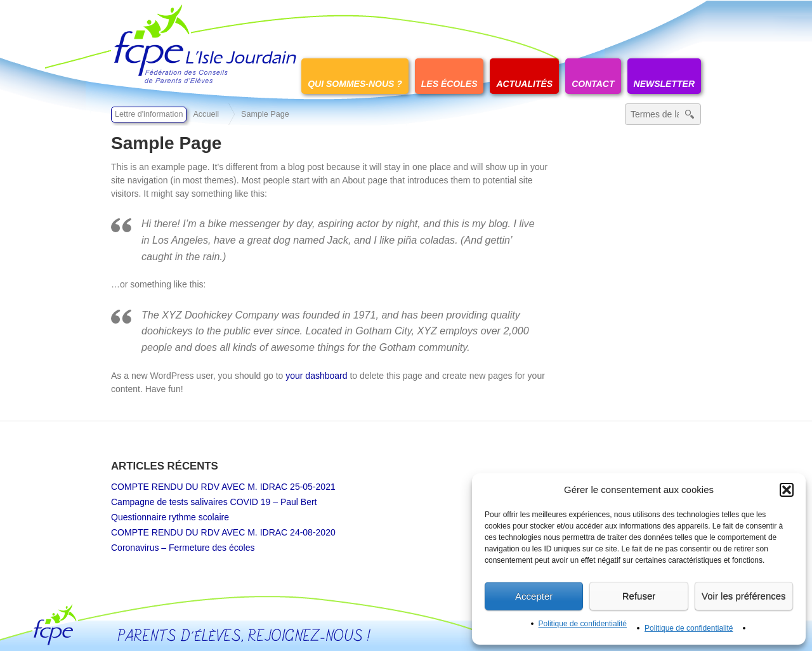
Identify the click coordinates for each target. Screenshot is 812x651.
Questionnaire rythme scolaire (170, 517)
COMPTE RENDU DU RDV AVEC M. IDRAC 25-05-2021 (223, 487)
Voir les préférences (744, 596)
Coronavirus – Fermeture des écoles (183, 548)
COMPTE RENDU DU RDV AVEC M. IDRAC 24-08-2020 (223, 532)
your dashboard (316, 376)
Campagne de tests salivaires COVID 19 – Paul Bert (214, 502)
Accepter (534, 596)
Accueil (206, 114)
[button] (787, 490)
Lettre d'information (149, 114)
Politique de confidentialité (583, 624)
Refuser (639, 596)
